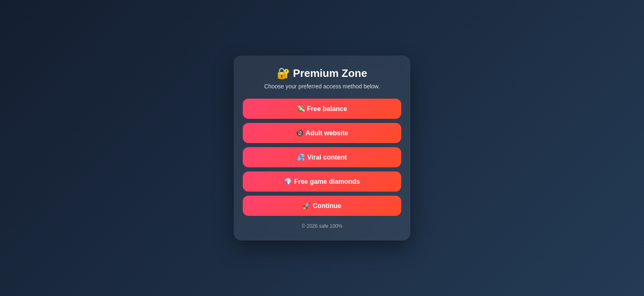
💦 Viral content (322, 157)
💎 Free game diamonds (322, 182)
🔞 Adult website (322, 133)
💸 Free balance (322, 109)
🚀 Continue (322, 206)
